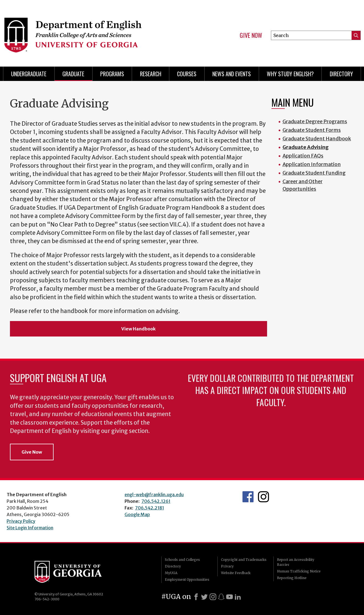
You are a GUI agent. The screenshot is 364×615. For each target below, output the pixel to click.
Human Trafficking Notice (299, 571)
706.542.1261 (156, 501)
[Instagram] (213, 597)
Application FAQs (303, 156)
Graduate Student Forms (312, 130)
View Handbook (139, 329)
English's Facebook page (248, 497)
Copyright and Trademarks (244, 560)
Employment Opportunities (187, 579)
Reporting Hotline (292, 578)
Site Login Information (30, 528)
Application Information (312, 164)
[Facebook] (196, 597)
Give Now (251, 35)
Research (151, 74)
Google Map (137, 514)
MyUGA (171, 573)
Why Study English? (290, 74)
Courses (187, 74)
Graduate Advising (306, 147)
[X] (204, 597)
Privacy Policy (21, 521)
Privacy (227, 566)
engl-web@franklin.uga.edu (154, 495)
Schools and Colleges (182, 560)
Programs (112, 74)
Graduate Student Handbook (317, 139)
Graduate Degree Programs (315, 121)
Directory (341, 74)
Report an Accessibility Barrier (296, 562)
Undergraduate (29, 74)
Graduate (73, 74)
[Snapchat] (221, 597)
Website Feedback (236, 573)
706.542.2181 (150, 508)
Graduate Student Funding (314, 173)
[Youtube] (230, 597)
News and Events (232, 74)
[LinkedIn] (238, 597)
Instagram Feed (263, 497)
